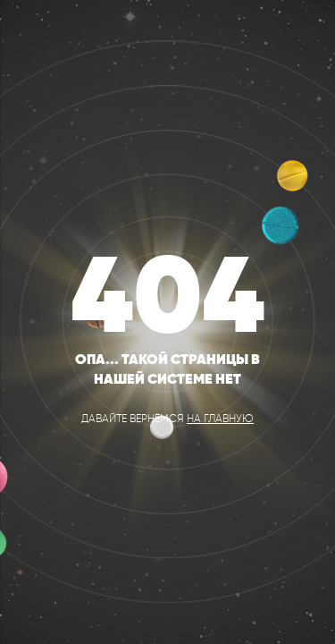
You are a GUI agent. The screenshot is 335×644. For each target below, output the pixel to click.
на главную (220, 418)
